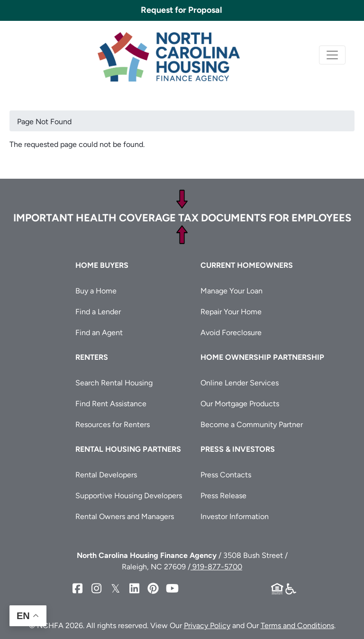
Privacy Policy (207, 625)
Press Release (223, 496)
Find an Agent (99, 333)
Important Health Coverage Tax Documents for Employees (182, 218)
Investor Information (235, 516)
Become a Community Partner (252, 424)
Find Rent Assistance (111, 404)
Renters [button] (92, 357)
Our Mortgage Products (240, 404)
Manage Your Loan (232, 291)
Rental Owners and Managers (125, 516)
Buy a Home (96, 291)
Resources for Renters (113, 424)
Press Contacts (226, 475)
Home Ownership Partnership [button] (262, 357)
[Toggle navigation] (332, 55)
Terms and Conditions (297, 625)
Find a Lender (98, 312)
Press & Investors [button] (238, 449)
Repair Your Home (231, 312)
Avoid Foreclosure (231, 333)
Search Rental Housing (114, 383)
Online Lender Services (240, 383)
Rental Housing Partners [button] (128, 449)
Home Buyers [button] (102, 265)
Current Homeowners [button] (247, 265)
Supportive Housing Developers (129, 496)
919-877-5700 (216, 567)
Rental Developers (106, 475)
